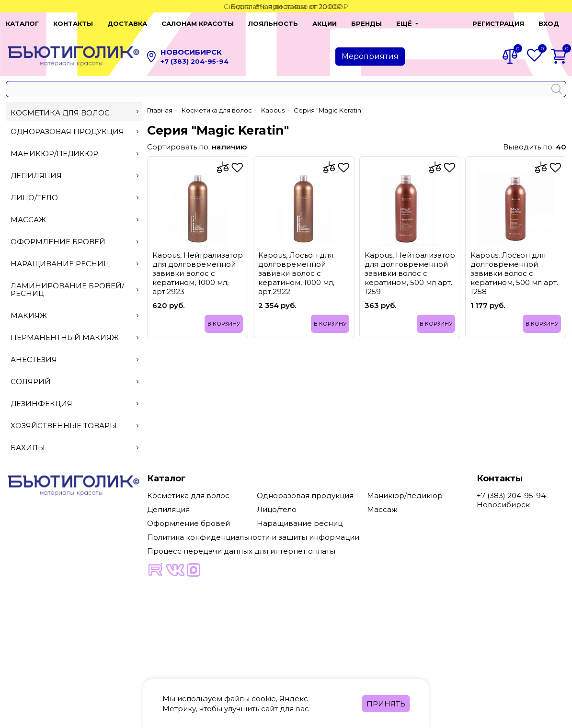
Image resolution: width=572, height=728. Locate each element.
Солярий (74, 381)
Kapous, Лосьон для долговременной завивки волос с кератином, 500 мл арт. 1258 (514, 273)
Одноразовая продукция (74, 131)
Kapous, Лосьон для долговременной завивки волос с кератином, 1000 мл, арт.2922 (296, 273)
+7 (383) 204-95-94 (194, 61)
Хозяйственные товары (74, 426)
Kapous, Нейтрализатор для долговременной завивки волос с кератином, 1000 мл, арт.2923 (198, 273)
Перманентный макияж (74, 337)
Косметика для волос (74, 113)
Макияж (74, 315)
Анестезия (74, 359)
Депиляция (74, 176)
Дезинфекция (74, 404)
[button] (407, 23)
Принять (386, 704)
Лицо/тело (74, 198)
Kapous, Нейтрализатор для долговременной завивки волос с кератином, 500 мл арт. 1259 (410, 273)
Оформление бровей (74, 242)
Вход (549, 23)
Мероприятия (370, 56)
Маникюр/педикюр (74, 154)
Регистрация (498, 23)
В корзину (224, 324)
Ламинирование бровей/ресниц (74, 290)
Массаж (74, 220)
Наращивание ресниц (74, 264)
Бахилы (74, 448)
